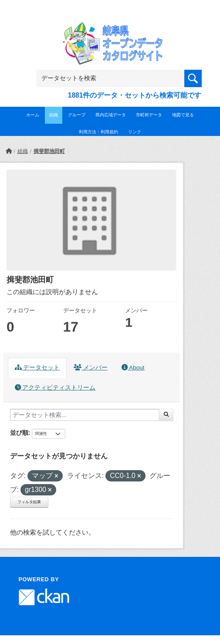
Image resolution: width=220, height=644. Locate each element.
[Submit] (166, 415)
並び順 (19, 433)
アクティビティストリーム (55, 388)
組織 (54, 115)
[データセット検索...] (85, 415)
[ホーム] (9, 151)
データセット (37, 368)
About (133, 368)
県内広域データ (111, 115)
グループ (77, 115)
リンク (135, 132)
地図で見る (183, 115)
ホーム (33, 115)
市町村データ (149, 115)
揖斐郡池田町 (49, 151)
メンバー (91, 368)
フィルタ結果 (29, 502)
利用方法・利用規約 (98, 132)
